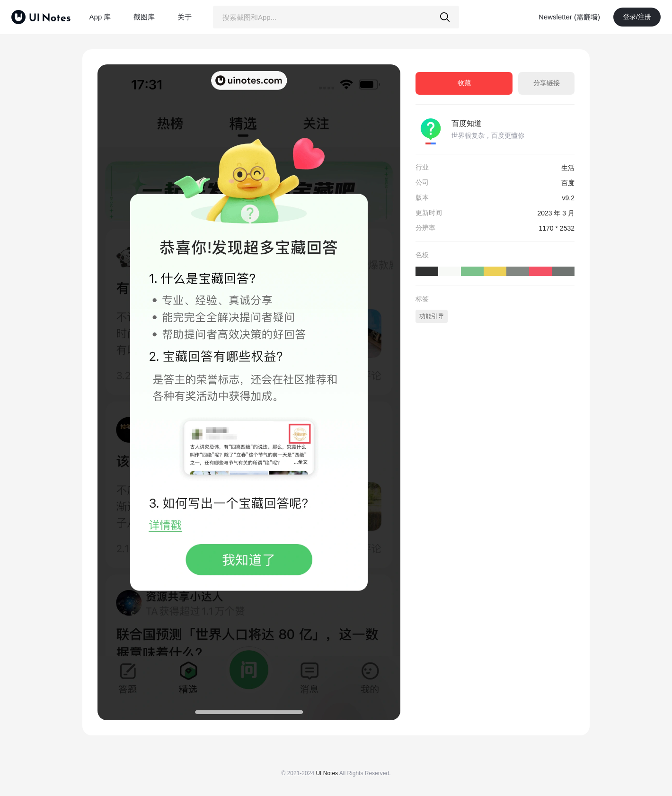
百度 (568, 183)
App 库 (100, 17)
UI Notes (327, 773)
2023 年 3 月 (556, 213)
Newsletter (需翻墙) (569, 17)
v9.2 (568, 198)
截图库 (144, 17)
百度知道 (467, 123)
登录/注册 (637, 17)
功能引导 (432, 316)
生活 (568, 168)
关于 (185, 17)
